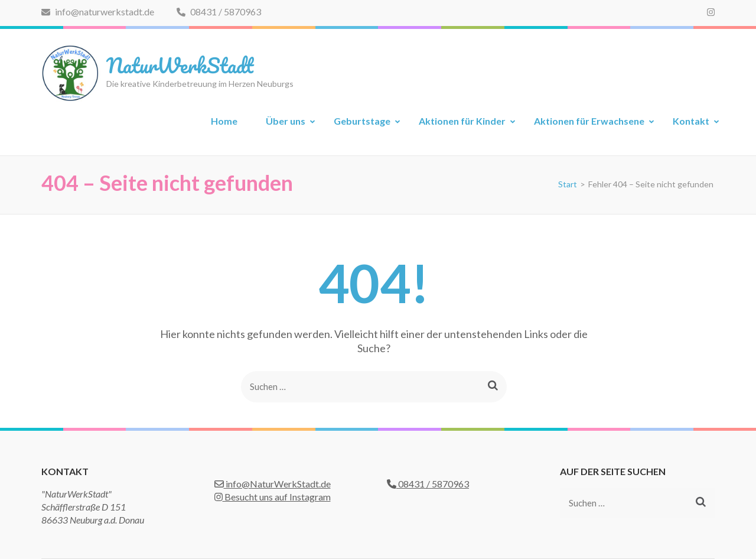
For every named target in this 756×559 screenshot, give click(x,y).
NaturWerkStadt (180, 65)
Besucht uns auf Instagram (273, 497)
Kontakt (691, 121)
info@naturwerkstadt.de (98, 12)
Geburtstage (362, 121)
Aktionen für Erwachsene (589, 121)
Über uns (286, 121)
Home (224, 121)
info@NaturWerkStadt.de (273, 484)
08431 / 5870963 (219, 12)
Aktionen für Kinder (462, 121)
